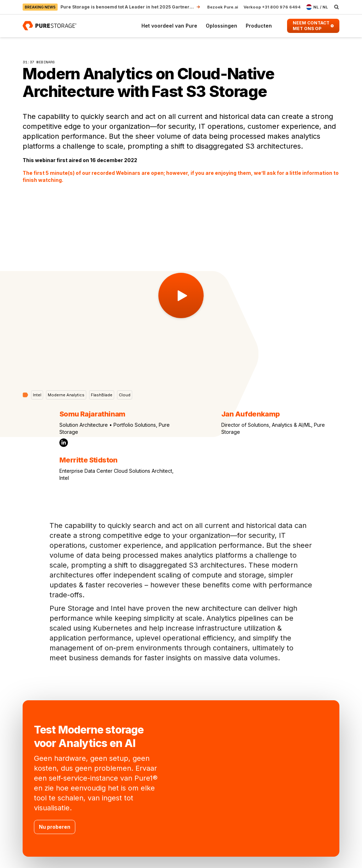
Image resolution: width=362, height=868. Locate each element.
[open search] (337, 7)
